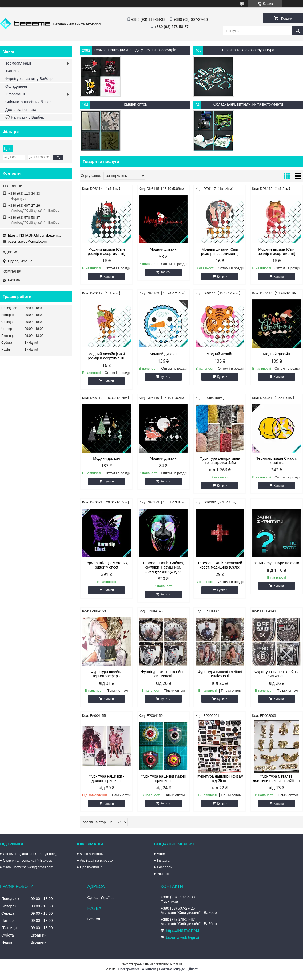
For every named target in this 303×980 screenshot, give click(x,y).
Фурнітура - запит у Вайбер (29, 79)
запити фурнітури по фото (277, 563)
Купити (109, 277)
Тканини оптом (135, 104)
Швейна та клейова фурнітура (248, 50)
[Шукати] (298, 31)
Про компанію (91, 867)
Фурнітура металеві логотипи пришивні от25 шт (276, 778)
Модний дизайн (163, 249)
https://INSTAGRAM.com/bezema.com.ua (35, 235)
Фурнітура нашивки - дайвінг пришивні (107, 778)
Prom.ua (176, 964)
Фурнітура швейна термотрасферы (107, 674)
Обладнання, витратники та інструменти (248, 104)
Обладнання (16, 86)
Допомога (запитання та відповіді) (30, 854)
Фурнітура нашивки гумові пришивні (163, 778)
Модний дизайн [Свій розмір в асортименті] (107, 251)
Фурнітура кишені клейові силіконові (163, 674)
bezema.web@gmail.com (27, 241)
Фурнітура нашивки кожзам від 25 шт (220, 778)
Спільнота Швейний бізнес (28, 102)
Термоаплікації (18, 63)
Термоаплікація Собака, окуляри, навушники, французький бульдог (163, 567)
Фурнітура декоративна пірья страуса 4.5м (220, 461)
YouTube (164, 874)
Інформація (15, 94)
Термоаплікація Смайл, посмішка (277, 461)
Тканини (12, 71)
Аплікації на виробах (97, 860)
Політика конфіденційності (179, 969)
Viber (161, 854)
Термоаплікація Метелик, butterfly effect (107, 565)
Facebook (164, 867)
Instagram (165, 860)
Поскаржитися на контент (137, 969)
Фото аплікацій (92, 854)
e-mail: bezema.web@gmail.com (28, 867)
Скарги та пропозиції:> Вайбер (28, 860)
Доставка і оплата (21, 110)
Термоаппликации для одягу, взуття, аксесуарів (135, 50)
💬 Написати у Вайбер (25, 117)
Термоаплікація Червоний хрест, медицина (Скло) (220, 565)
